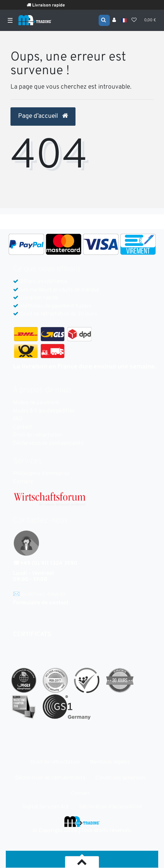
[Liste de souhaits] (134, 21)
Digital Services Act (45, 807)
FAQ (18, 419)
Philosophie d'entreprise (42, 474)
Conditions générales (120, 778)
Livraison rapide (50, 5)
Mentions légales (110, 762)
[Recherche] (104, 20)
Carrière (23, 482)
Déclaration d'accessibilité (111, 807)
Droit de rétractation (38, 435)
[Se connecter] (114, 21)
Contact (23, 427)
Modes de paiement (36, 403)
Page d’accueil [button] (43, 116)
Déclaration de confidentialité (48, 444)
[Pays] (124, 20)
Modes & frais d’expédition (44, 411)
